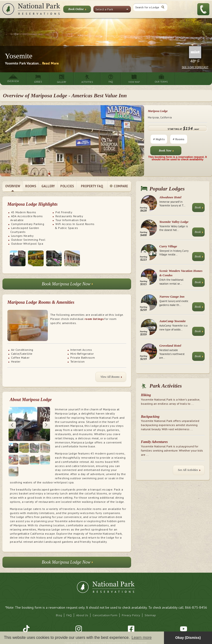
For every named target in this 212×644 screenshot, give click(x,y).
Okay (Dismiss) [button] (188, 638)
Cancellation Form (105, 615)
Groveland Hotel (170, 346)
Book (199, 208)
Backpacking (150, 417)
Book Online (77, 10)
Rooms (31, 186)
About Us (82, 615)
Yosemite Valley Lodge (174, 222)
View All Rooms (111, 378)
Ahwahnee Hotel (170, 197)
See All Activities (189, 471)
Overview (13, 186)
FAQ (69, 615)
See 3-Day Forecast (195, 67)
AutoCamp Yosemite (173, 321)
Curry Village (168, 246)
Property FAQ (92, 186)
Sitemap (150, 615)
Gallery (48, 186)
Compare (119, 186)
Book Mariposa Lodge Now (67, 285)
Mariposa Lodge (158, 111)
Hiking (146, 395)
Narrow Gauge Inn (172, 297)
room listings (94, 319)
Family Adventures (154, 442)
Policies (67, 186)
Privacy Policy (131, 615)
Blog (59, 615)
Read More (50, 63)
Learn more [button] (142, 638)
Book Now (166, 152)
